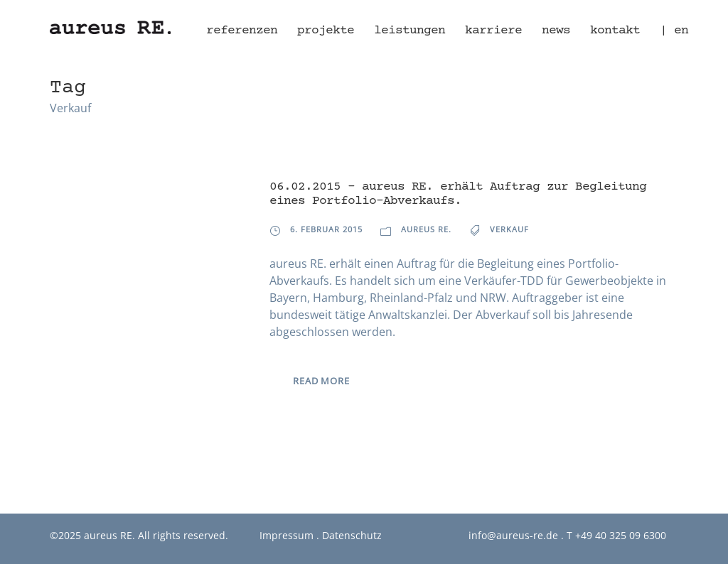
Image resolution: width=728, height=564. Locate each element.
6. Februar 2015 (326, 229)
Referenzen (242, 31)
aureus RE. (426, 229)
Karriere (493, 31)
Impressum (287, 535)
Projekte (326, 31)
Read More (321, 381)
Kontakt (615, 31)
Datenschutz (352, 535)
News (556, 31)
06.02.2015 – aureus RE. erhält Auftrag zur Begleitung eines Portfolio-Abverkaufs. (458, 194)
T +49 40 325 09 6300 (616, 535)
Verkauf (509, 229)
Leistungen (409, 31)
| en (674, 31)
